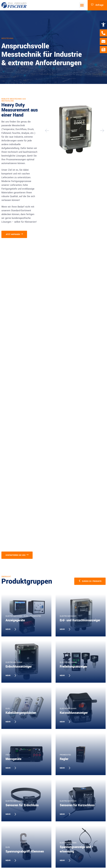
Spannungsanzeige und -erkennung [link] (76, 849)
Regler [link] (64, 759)
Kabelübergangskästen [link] (21, 713)
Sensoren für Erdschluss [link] (22, 805)
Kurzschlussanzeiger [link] (74, 713)
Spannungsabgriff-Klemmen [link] (25, 851)
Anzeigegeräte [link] (15, 620)
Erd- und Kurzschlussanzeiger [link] (80, 620)
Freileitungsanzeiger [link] (73, 667)
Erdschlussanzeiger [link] (19, 667)
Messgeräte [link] (13, 759)
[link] (103, 25)
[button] (82, 5)
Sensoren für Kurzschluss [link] (77, 805)
